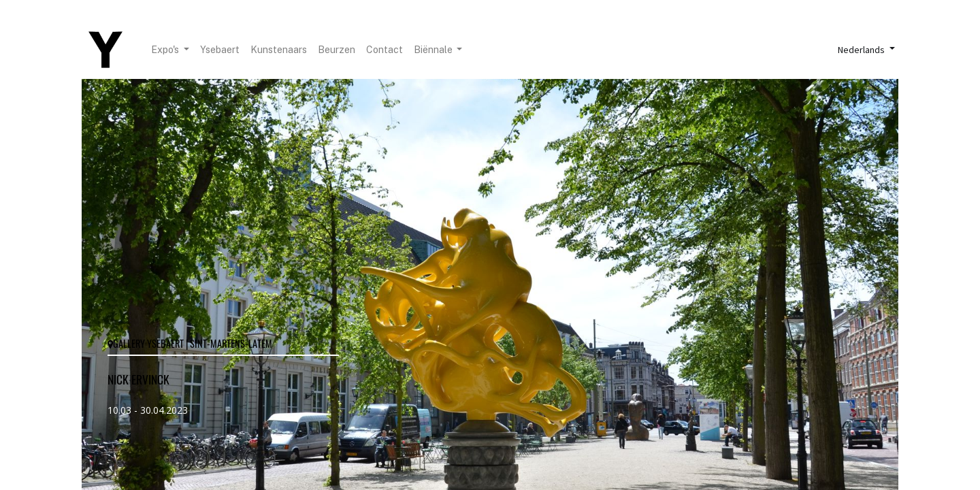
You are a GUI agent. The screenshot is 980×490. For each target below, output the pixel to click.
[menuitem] (220, 50)
